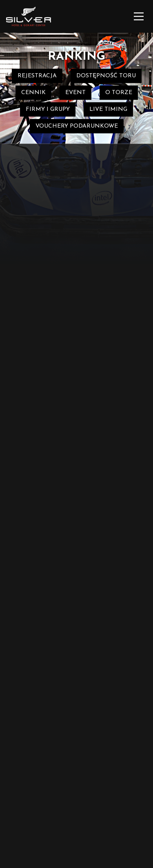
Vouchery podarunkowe (77, 126)
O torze (119, 93)
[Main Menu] (139, 16)
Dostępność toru (106, 76)
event (75, 93)
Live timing (108, 109)
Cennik (33, 93)
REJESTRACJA (37, 76)
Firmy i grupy (48, 109)
